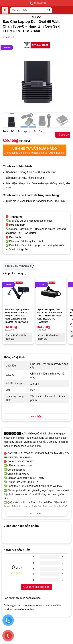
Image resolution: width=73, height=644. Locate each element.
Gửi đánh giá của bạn (36, 587)
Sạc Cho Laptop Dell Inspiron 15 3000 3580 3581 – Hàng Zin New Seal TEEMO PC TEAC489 (50, 316)
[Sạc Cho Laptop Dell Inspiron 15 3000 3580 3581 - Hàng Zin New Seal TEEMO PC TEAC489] (51, 292)
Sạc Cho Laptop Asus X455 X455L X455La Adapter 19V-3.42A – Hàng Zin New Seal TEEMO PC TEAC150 (17, 316)
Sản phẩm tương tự (19, 266)
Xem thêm (36, 513)
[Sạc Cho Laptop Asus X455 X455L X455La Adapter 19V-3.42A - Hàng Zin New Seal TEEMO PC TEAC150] (18, 292)
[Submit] (49, 10)
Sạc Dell (38, 131)
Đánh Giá (9, 37)
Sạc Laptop (24, 131)
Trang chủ (9, 131)
